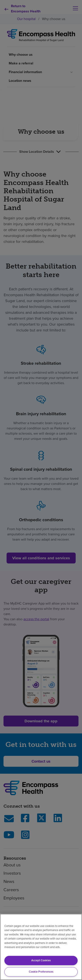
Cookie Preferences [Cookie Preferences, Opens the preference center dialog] (41, 972)
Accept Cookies (41, 960)
